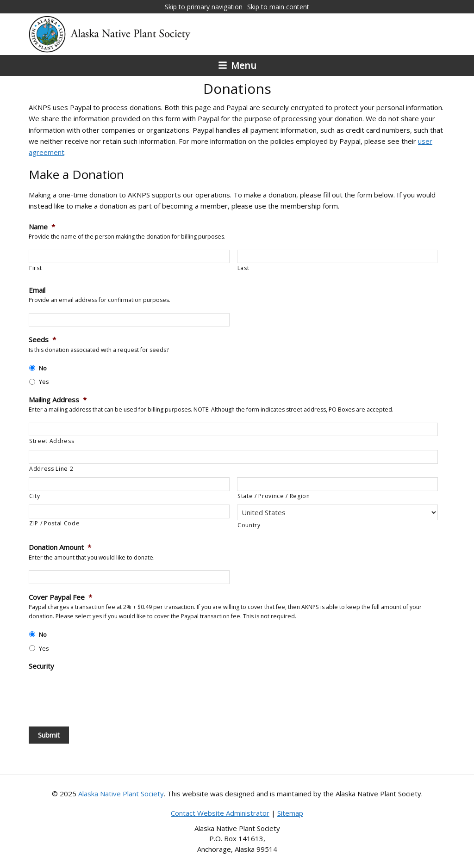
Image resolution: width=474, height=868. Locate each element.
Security (41, 666)
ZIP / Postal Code (54, 523)
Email (37, 290)
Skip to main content (278, 7)
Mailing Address (58, 400)
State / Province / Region (274, 496)
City (35, 496)
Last (243, 268)
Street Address (52, 441)
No (43, 368)
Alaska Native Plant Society (121, 794)
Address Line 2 (51, 469)
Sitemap (290, 813)
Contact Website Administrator (220, 813)
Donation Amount (60, 547)
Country (249, 525)
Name (42, 227)
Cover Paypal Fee (60, 597)
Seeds (42, 340)
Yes (44, 382)
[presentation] (99, 694)
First (35, 268)
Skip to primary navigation (204, 7)
